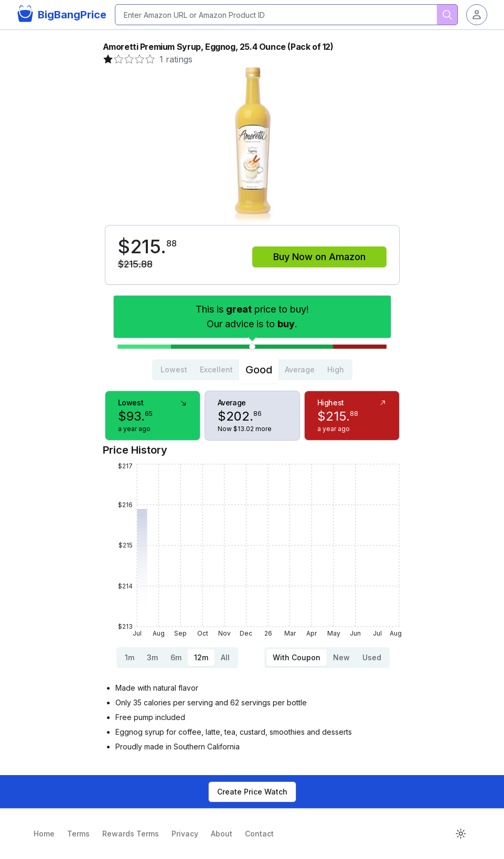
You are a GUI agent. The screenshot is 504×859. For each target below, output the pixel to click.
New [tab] (341, 657)
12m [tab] (201, 657)
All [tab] (225, 657)
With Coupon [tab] (297, 657)
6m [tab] (176, 657)
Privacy (185, 834)
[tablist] (252, 370)
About (222, 834)
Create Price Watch (252, 792)
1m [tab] (130, 657)
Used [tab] (372, 657)
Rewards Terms (131, 834)
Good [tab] (259, 370)
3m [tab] (152, 657)
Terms (78, 834)
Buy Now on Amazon (319, 257)
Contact (259, 834)
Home (44, 834)
